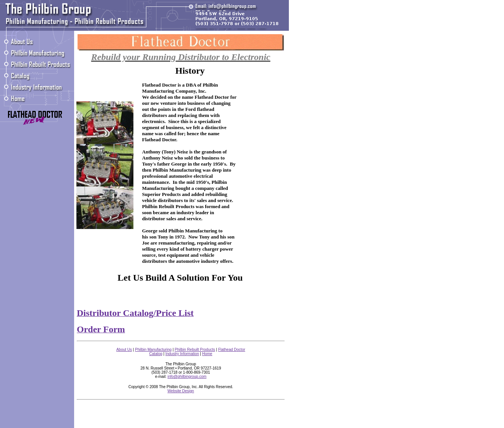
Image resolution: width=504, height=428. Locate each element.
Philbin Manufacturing (153, 350)
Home (207, 354)
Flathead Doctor (232, 350)
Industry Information (182, 354)
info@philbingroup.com (187, 377)
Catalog (156, 354)
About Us (124, 350)
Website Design (181, 391)
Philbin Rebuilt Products (195, 350)
